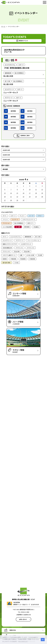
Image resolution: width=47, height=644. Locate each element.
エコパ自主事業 (7, 227)
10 (30, 189)
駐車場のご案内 (25, 135)
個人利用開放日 (19, 223)
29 (17, 200)
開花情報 (27, 227)
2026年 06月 (6, 160)
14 (11, 193)
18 (36, 193)
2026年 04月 (6, 150)
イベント (5, 219)
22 (17, 197)
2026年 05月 (6, 155)
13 (5, 193)
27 (5, 200)
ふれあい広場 (30, 255)
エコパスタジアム (16, 237)
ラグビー (40, 216)
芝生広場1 (17, 251)
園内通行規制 (7, 263)
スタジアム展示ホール (9, 255)
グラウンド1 (19, 248)
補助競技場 (28, 237)
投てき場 (38, 237)
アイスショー (7, 223)
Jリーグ (31, 216)
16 (23, 193)
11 (36, 189)
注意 (19, 227)
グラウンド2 (31, 248)
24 (30, 197)
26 (42, 197)
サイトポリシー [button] (23, 641)
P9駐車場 (13, 259)
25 (36, 197)
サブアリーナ (20, 240)
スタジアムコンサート (29, 219)
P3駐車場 (23, 259)
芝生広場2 (27, 251)
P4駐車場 (32, 259)
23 (23, 197)
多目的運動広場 (7, 248)
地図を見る (13, 630)
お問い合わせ (23, 619)
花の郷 (40, 255)
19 (42, 193)
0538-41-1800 (25, 612)
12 (42, 189)
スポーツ (13, 216)
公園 (21, 255)
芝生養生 (36, 227)
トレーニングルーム (33, 240)
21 (11, 197)
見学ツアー (31, 223)
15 (17, 193)
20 (5, 197)
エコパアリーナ (7, 240)
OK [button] (43, 640)
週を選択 (5, 169)
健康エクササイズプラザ (10, 244)
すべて (5, 216)
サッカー (22, 216)
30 (23, 200)
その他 (16, 263)
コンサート (15, 219)
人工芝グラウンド (26, 244)
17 (30, 193)
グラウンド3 (6, 251)
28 (11, 200)
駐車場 (5, 259)
